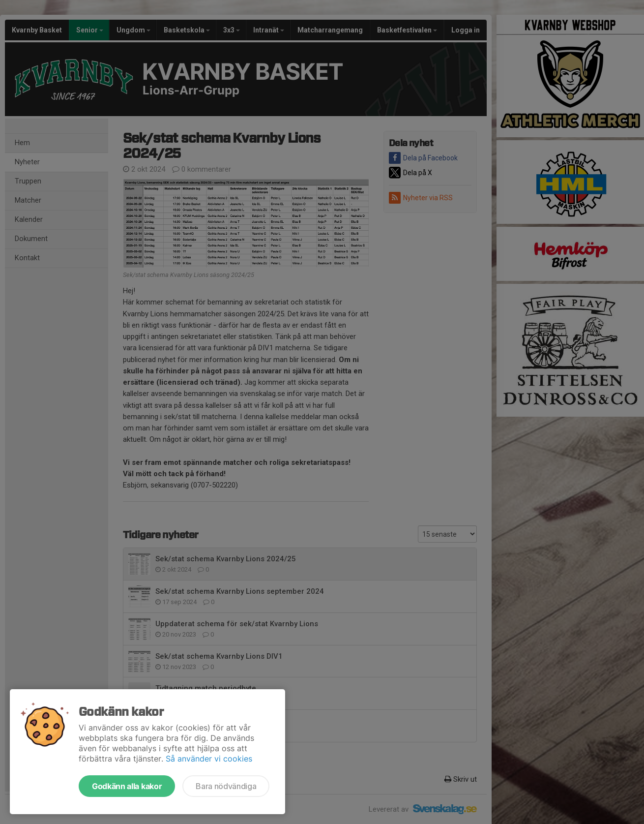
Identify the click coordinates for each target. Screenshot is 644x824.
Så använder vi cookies (209, 759)
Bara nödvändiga (226, 786)
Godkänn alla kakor (127, 786)
